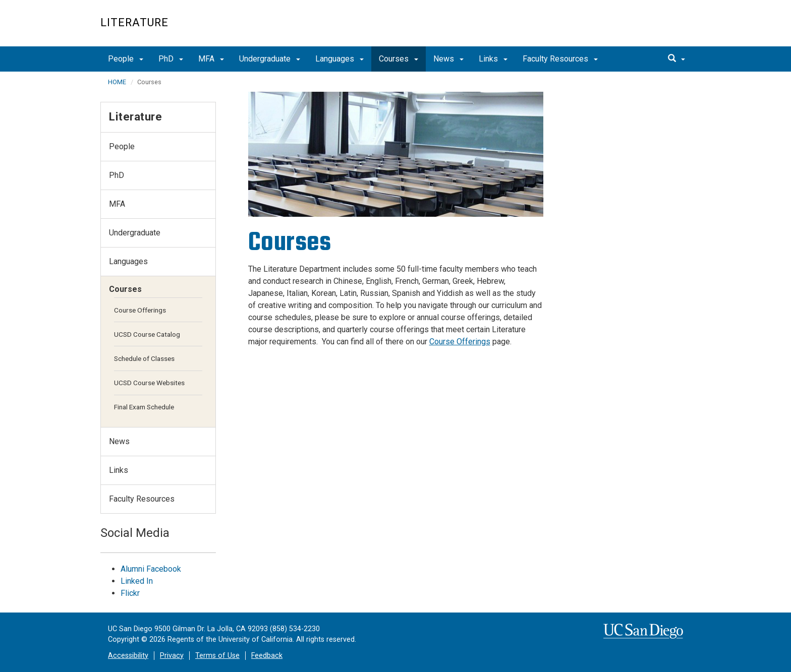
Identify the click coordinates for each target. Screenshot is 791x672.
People (126, 59)
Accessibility (128, 656)
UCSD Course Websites (149, 383)
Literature (134, 22)
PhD (171, 59)
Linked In (137, 581)
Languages (340, 59)
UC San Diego (633, 28)
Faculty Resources (560, 59)
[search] (676, 59)
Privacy (172, 656)
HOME (117, 82)
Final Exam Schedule (144, 407)
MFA (211, 59)
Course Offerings (460, 342)
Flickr (130, 593)
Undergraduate (270, 59)
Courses (399, 59)
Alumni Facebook (151, 569)
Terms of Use (217, 656)
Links (493, 59)
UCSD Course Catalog (147, 334)
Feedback (267, 656)
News (448, 59)
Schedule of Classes (144, 358)
